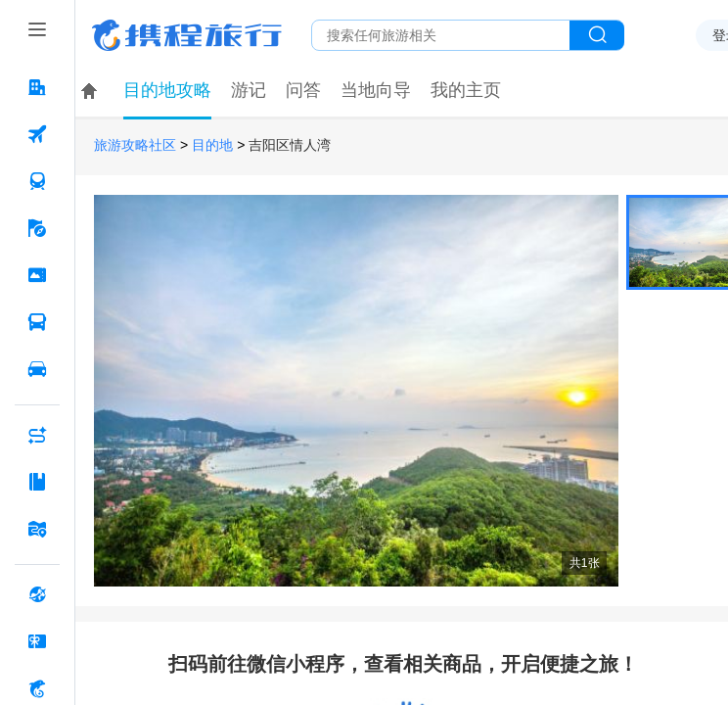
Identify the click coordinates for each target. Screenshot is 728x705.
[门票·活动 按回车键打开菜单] (37, 275)
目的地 (212, 145)
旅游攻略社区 (135, 145)
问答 (303, 90)
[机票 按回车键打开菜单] (37, 134)
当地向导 (376, 90)
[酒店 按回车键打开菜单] (37, 87)
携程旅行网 (187, 35)
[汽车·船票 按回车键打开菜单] (37, 322)
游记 (249, 90)
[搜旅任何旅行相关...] (441, 35)
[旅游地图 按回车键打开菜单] (37, 529)
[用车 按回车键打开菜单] (37, 369)
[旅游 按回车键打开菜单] (37, 228)
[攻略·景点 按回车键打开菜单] (37, 482)
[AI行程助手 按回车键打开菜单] (37, 435)
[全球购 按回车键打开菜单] (37, 594)
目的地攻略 (167, 90)
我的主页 (466, 90)
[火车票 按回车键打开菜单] (37, 181)
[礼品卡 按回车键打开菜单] (37, 641)
